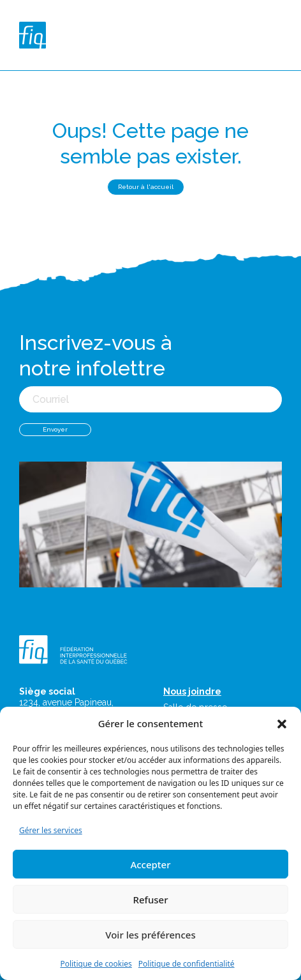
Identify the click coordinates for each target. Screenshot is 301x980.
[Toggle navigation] (279, 35)
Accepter (150, 864)
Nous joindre (192, 691)
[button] (282, 723)
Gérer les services (51, 830)
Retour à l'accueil (146, 187)
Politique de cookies (96, 964)
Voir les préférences (150, 935)
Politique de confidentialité (187, 964)
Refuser (150, 900)
